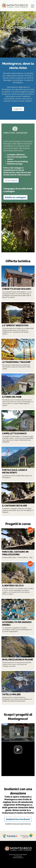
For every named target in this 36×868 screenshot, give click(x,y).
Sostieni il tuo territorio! (18, 819)
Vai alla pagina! (11, 180)
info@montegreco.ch (18, 858)
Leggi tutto (18, 109)
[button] (18, 750)
